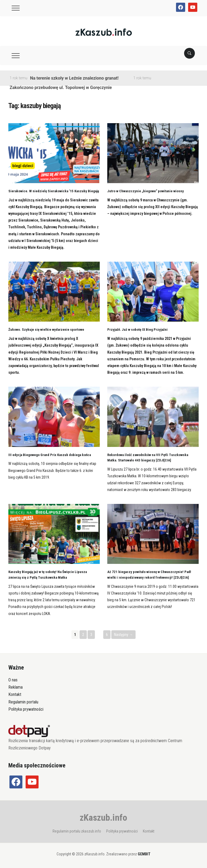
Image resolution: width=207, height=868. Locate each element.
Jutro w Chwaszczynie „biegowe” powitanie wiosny (146, 191)
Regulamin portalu (23, 702)
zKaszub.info (103, 817)
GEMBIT (144, 854)
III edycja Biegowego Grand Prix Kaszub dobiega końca (50, 455)
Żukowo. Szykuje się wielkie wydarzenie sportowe (46, 330)
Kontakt (15, 694)
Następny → (123, 635)
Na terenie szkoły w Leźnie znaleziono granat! (74, 78)
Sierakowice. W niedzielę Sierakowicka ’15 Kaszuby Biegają (54, 191)
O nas (13, 680)
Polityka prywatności (26, 709)
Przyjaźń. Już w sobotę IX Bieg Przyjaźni (137, 330)
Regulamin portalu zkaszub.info (77, 831)
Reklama (15, 687)
